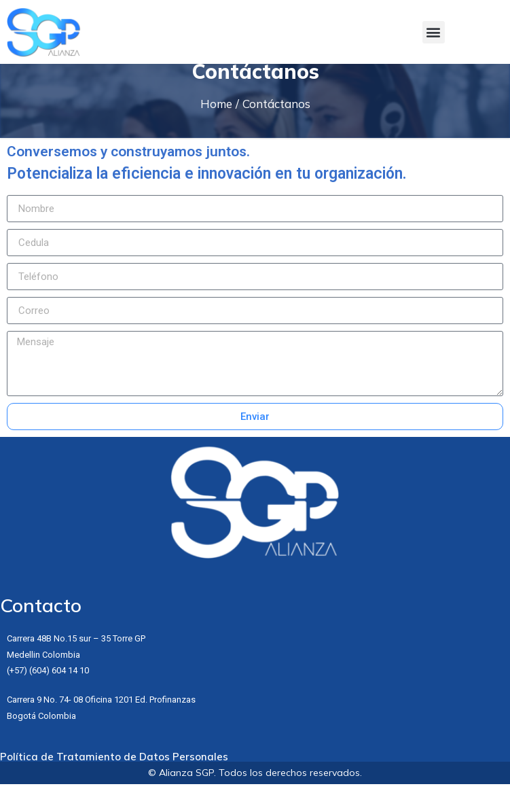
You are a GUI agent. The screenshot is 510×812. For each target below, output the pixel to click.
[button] (434, 32)
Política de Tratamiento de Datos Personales (114, 784)
